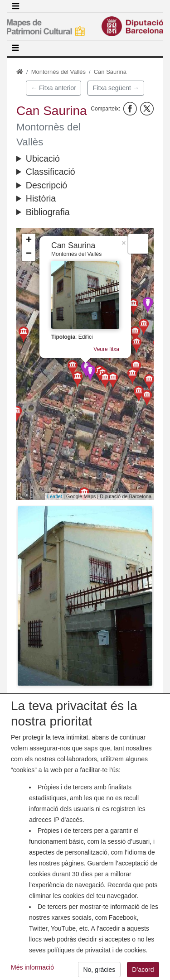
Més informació (32, 973)
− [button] (29, 254)
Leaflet (55, 496)
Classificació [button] (51, 172)
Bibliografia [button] (48, 212)
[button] (85, 596)
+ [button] (29, 240)
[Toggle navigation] (15, 6)
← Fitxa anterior (53, 88)
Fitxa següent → (116, 88)
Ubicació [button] (43, 159)
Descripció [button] (46, 185)
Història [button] (41, 198)
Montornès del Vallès (58, 72)
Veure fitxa (106, 349)
